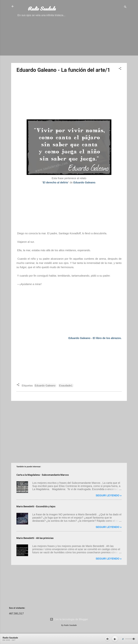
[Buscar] (125, 7)
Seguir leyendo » (109, 495)
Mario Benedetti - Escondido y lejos (36, 506)
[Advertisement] (69, 42)
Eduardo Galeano (79, 338)
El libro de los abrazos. (107, 338)
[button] (120, 69)
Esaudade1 (66, 386)
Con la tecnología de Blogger (69, 619)
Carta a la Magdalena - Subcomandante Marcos (43, 475)
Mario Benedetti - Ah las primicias (35, 538)
